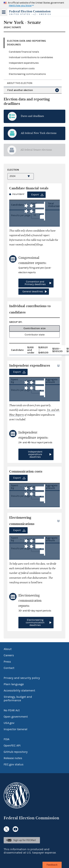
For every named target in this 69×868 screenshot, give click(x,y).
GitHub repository (16, 752)
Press (7, 662)
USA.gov (9, 723)
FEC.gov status (14, 764)
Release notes (13, 758)
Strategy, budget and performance (18, 699)
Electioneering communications (27, 74)
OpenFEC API (12, 746)
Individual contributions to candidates (31, 57)
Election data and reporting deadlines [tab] (26, 43)
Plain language (14, 684)
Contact (9, 668)
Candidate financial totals (24, 52)
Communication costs (22, 69)
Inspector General (15, 729)
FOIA (7, 739)
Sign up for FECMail (25, 840)
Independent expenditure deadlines (35, 454)
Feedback (52, 865)
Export (35, 195)
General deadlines (33, 292)
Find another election (20, 90)
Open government (16, 717)
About (8, 649)
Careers (9, 655)
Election (13, 170)
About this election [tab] (20, 83)
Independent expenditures (24, 63)
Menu (4, 12)
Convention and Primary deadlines (35, 283)
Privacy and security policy (22, 678)
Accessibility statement (19, 691)
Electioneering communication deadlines (35, 623)
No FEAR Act (12, 710)
